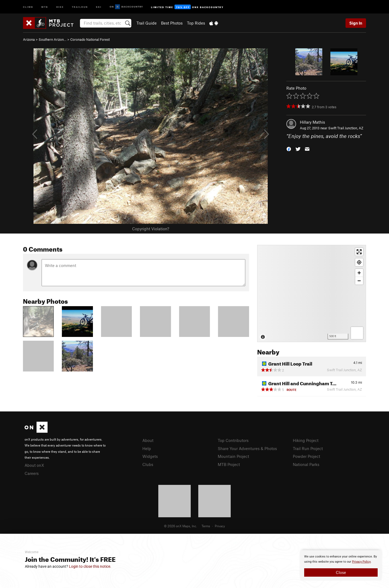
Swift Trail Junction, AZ (346, 128)
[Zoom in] (359, 273)
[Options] (357, 333)
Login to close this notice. (90, 566)
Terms (206, 526)
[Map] (312, 293)
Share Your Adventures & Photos (247, 448)
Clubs (148, 464)
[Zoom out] (359, 281)
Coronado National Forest (90, 39)
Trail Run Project (308, 448)
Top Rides (196, 23)
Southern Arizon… (53, 39)
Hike (60, 7)
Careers (32, 473)
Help (147, 448)
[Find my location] (359, 262)
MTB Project (229, 464)
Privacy (220, 526)
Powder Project (306, 456)
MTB (45, 7)
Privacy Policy (361, 562)
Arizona (29, 39)
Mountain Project (233, 456)
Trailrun (80, 7)
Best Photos (172, 23)
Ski (99, 7)
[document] (341, 565)
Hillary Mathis (312, 122)
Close (341, 572)
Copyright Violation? (151, 229)
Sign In (356, 23)
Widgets (150, 456)
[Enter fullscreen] (359, 252)
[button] (289, 149)
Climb (28, 7)
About (148, 440)
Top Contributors (233, 440)
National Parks (306, 464)
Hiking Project (306, 440)
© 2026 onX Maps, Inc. (180, 526)
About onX (34, 465)
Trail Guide (147, 23)
